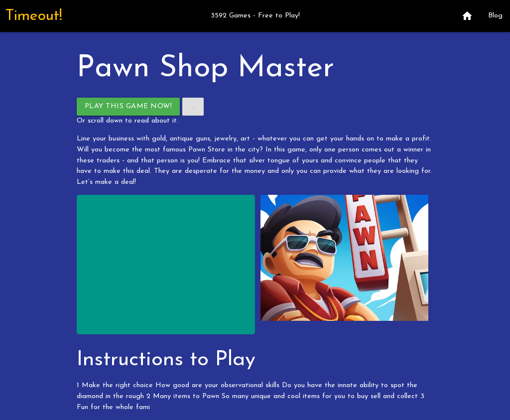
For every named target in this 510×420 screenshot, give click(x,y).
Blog (495, 16)
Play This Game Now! (128, 106)
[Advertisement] (166, 265)
